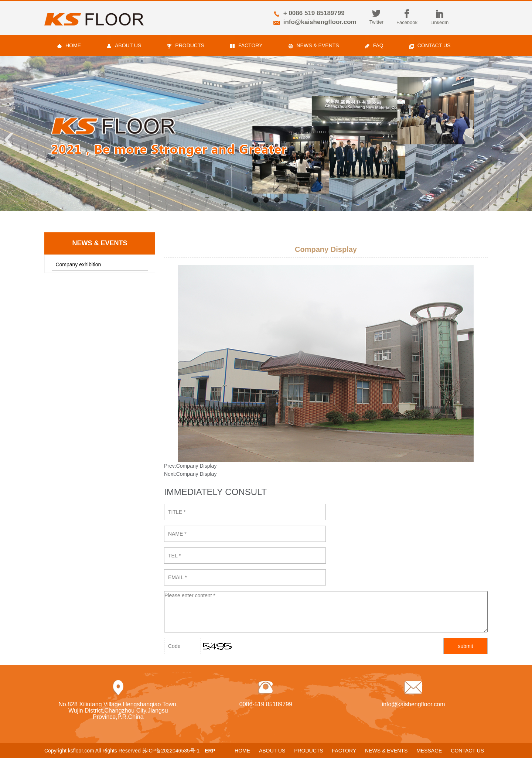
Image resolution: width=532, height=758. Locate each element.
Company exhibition (78, 264)
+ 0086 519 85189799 (314, 13)
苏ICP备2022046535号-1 (171, 751)
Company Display (197, 466)
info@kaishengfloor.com (320, 22)
